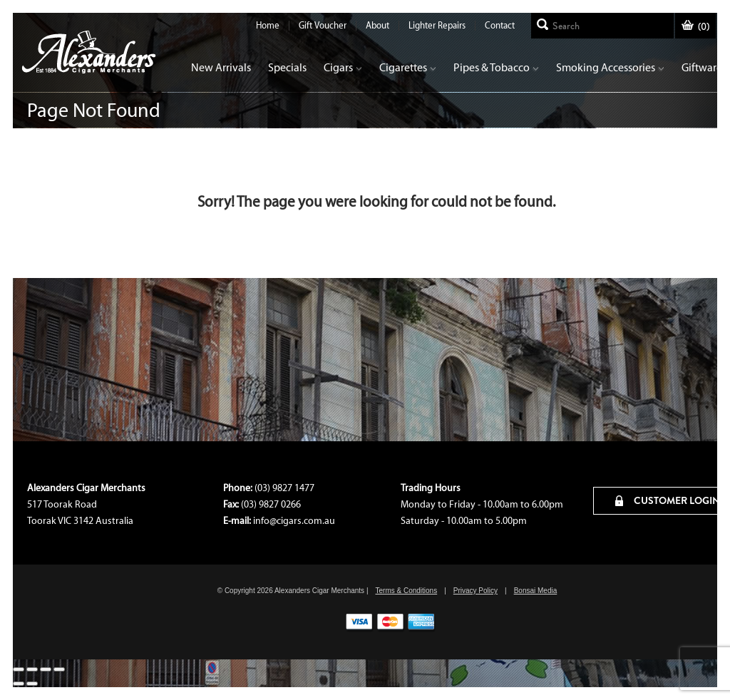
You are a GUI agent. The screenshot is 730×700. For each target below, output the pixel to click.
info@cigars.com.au (294, 521)
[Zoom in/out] (59, 669)
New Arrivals (221, 67)
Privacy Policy (475, 591)
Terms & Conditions (406, 591)
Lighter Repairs (437, 25)
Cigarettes (408, 67)
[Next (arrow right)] (32, 684)
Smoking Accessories (610, 67)
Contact (500, 25)
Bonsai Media (536, 591)
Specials (287, 67)
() (695, 27)
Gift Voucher (323, 25)
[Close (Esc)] (19, 669)
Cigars (343, 67)
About (377, 25)
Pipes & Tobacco (496, 67)
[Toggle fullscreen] (46, 669)
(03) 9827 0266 (271, 504)
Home (268, 25)
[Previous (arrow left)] (19, 684)
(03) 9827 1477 (284, 488)
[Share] (32, 669)
